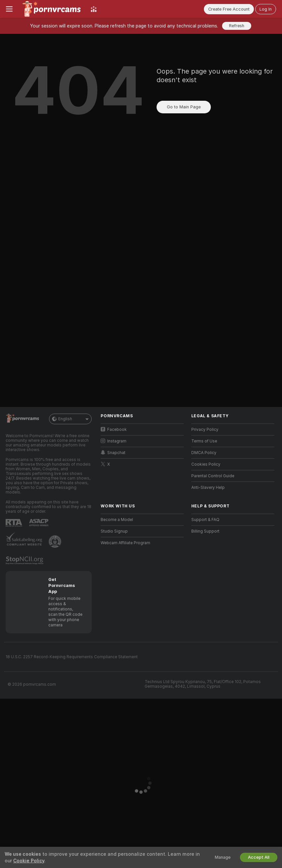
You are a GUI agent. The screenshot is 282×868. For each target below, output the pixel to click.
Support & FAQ (205, 520)
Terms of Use (204, 441)
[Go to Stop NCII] (25, 560)
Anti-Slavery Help (208, 488)
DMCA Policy (204, 453)
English (70, 419)
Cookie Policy (29, 861)
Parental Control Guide (213, 476)
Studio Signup (114, 531)
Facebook (114, 429)
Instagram (114, 441)
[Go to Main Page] (52, 9)
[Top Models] (94, 9)
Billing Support (205, 531)
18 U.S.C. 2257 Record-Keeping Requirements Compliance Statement (72, 657)
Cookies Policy (206, 464)
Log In (266, 9)
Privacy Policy (205, 430)
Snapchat (113, 453)
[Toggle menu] (9, 9)
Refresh (237, 26)
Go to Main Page (184, 107)
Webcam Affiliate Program (125, 543)
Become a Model (117, 520)
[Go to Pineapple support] (56, 542)
